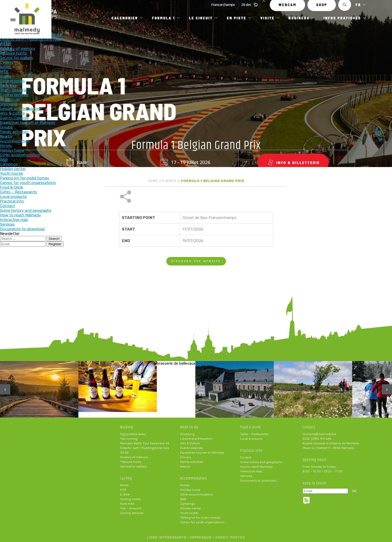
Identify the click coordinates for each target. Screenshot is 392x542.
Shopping (187, 434)
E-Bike (125, 494)
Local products (251, 439)
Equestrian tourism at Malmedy (202, 453)
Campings (188, 504)
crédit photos (230, 538)
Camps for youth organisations (202, 522)
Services (246, 476)
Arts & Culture (190, 443)
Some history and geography (261, 462)
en (372, 8)
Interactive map (251, 471)
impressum (201, 538)
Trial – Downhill (131, 508)
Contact (246, 457)
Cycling (165, 12)
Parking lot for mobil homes (200, 518)
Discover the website (196, 244)
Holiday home (190, 490)
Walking (131, 12)
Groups (186, 457)
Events (170, 181)
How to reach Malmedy (256, 467)
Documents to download (258, 481)
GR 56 (124, 453)
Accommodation (232, 12)
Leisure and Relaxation (196, 439)
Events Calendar (192, 448)
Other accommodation (197, 494)
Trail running (129, 439)
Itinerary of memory (134, 457)
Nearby (185, 466)
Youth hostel (189, 513)
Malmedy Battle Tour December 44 (145, 443)
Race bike (127, 504)
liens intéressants (167, 538)
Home (153, 181)
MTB (123, 490)
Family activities (192, 462)
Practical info (299, 12)
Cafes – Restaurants (254, 434)
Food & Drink (266, 12)
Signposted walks (133, 434)
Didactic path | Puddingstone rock (145, 448)
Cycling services (132, 513)
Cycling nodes (130, 499)
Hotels (185, 485)
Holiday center (191, 508)
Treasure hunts (130, 462)
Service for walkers (133, 466)
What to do (198, 12)
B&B (183, 499)
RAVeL (125, 485)
